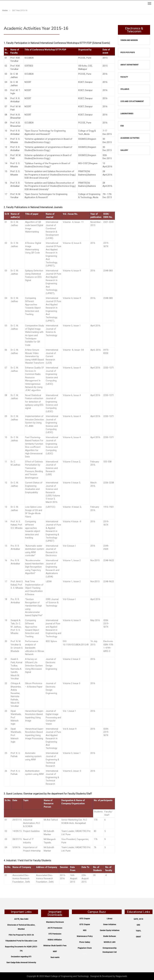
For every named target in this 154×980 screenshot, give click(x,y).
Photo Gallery (85, 942)
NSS (85, 930)
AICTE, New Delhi (21, 919)
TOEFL (139, 931)
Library (110, 919)
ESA (122, 126)
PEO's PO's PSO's (128, 52)
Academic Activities (130, 138)
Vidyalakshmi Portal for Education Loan (21, 941)
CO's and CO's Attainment (132, 101)
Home (5, 10)
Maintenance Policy (85, 936)
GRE (138, 925)
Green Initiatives (110, 924)
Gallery (124, 150)
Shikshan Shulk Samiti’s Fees (55, 946)
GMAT (138, 937)
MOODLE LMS (110, 942)
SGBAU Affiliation (55, 940)
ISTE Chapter (85, 919)
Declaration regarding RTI (21, 957)
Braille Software (110, 936)
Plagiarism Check (85, 948)
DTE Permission (55, 934)
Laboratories (127, 114)
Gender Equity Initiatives (110, 930)
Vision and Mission (129, 40)
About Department (129, 65)
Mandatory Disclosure (55, 922)
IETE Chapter (85, 924)
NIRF (55, 951)
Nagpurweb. (122, 976)
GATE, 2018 (138, 919)
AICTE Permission (55, 928)
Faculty (124, 77)
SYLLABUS (125, 89)
